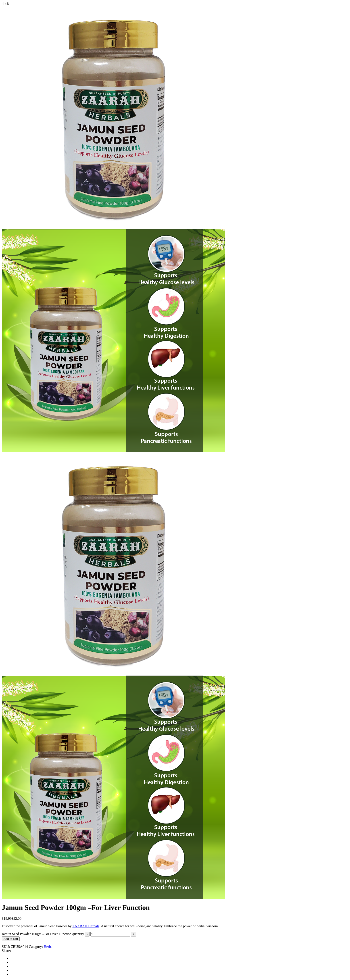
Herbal (49, 947)
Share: (6, 951)
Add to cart (11, 939)
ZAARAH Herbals (86, 926)
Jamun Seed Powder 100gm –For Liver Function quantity (43, 934)
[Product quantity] (110, 934)
